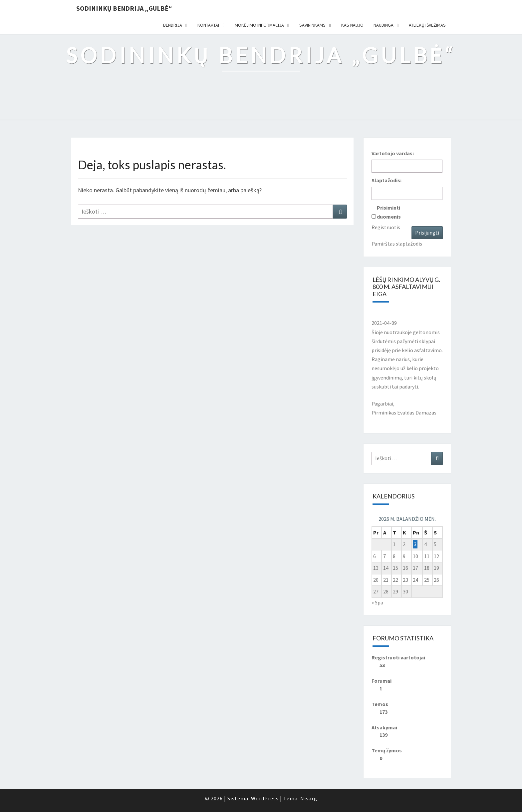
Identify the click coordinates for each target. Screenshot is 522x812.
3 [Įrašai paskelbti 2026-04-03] (415, 544)
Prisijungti (427, 233)
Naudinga (384, 25)
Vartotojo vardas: (393, 153)
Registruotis (386, 227)
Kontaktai (208, 25)
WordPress (265, 798)
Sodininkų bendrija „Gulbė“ (124, 8)
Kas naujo (352, 25)
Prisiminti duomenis (389, 212)
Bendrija (173, 25)
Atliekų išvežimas (427, 25)
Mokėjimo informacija (259, 25)
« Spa (377, 602)
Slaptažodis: (387, 180)
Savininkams (312, 25)
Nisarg (309, 798)
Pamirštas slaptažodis (397, 244)
